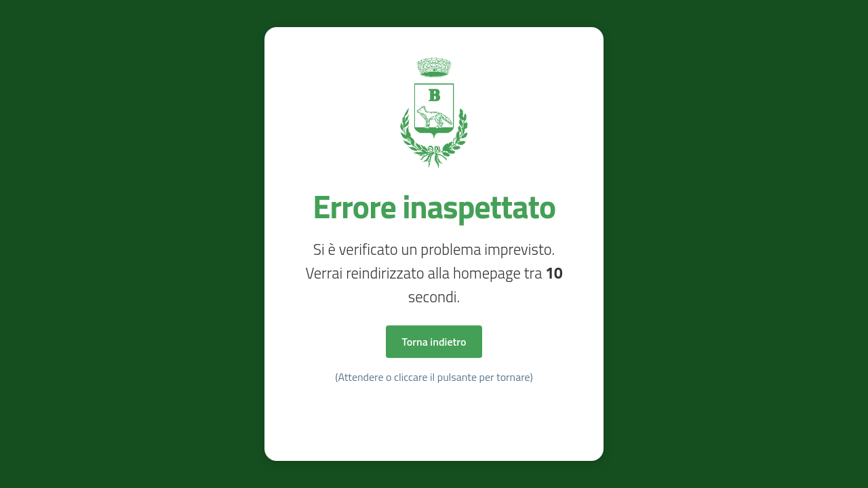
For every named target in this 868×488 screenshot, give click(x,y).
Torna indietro (434, 342)
